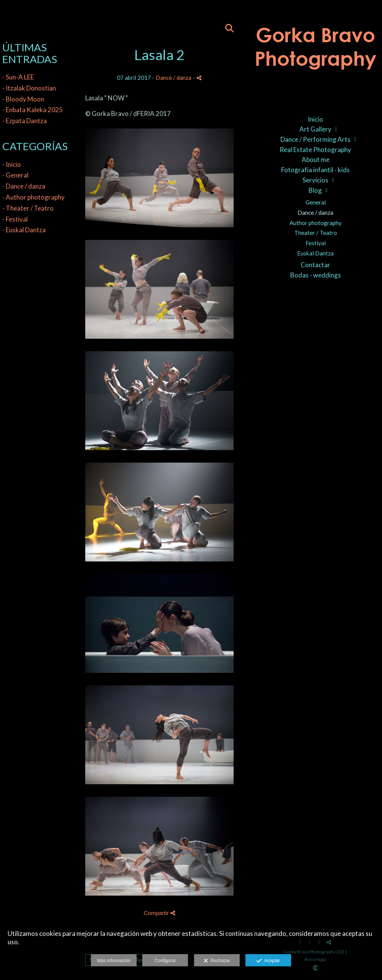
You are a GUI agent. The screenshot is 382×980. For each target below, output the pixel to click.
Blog (315, 190)
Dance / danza (315, 212)
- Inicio (12, 164)
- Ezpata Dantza (25, 121)
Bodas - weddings (316, 275)
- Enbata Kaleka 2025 (33, 110)
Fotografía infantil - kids (315, 170)
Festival (316, 243)
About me (316, 159)
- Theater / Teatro (28, 208)
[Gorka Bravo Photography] (315, 53)
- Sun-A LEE (18, 77)
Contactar (315, 265)
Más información (114, 961)
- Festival (15, 219)
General (316, 202)
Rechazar (217, 961)
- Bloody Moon (23, 99)
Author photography (316, 223)
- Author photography (33, 197)
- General (15, 175)
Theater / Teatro (316, 233)
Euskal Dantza (315, 253)
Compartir (159, 913)
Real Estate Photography (315, 150)
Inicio (315, 119)
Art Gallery (315, 129)
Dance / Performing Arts (315, 139)
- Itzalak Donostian (29, 88)
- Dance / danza (24, 186)
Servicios (315, 180)
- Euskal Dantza (24, 230)
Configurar (165, 961)
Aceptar (268, 961)
